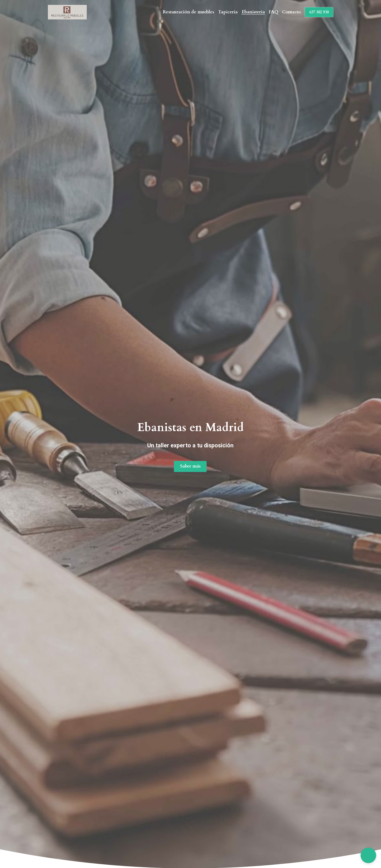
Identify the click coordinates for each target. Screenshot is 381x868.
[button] (368, 855)
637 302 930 (319, 12)
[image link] (67, 12)
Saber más (190, 467)
